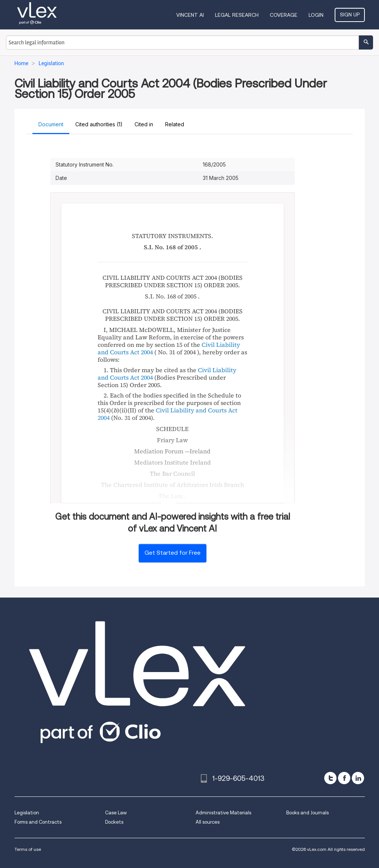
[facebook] (344, 778)
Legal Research (237, 15)
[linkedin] (358, 778)
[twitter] (330, 778)
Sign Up (350, 15)
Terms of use (28, 849)
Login (316, 15)
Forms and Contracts (38, 822)
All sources (208, 822)
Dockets (114, 822)
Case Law (116, 813)
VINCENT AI (190, 15)
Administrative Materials (223, 813)
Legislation (27, 813)
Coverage (284, 15)
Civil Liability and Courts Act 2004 (168, 414)
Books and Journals (307, 813)
